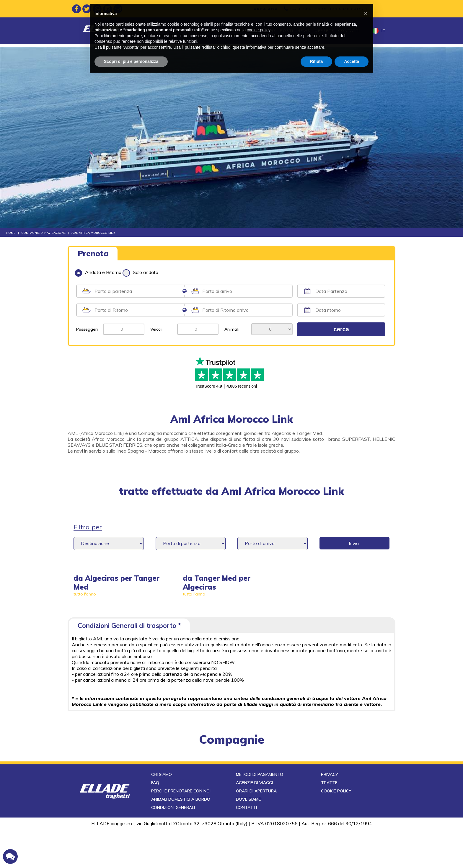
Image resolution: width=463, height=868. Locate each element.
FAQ (155, 821)
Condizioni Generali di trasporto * (129, 626)
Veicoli (156, 329)
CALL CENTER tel (329, 9)
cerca (341, 329)
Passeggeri (87, 329)
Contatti (349, 31)
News (304, 31)
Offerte (324, 31)
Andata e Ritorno (98, 272)
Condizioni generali (173, 846)
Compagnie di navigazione (243, 31)
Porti (287, 31)
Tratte (163, 31)
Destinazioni (191, 31)
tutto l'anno (85, 594)
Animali (231, 329)
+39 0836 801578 (348, 9)
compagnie (232, 739)
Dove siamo (249, 838)
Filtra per (88, 527)
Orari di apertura (256, 830)
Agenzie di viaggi (254, 821)
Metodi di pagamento (260, 813)
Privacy (330, 813)
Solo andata (140, 272)
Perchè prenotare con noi (181, 830)
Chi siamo (162, 813)
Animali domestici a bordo (181, 838)
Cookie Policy (336, 830)
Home (144, 31)
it (379, 31)
